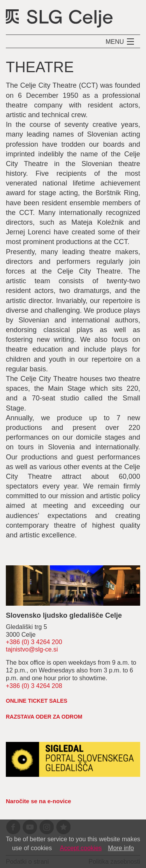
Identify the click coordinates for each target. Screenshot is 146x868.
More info (121, 848)
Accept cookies (81, 848)
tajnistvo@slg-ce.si (32, 649)
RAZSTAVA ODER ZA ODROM (44, 717)
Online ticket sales (37, 701)
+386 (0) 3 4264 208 (34, 686)
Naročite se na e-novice (39, 801)
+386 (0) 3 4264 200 (34, 642)
